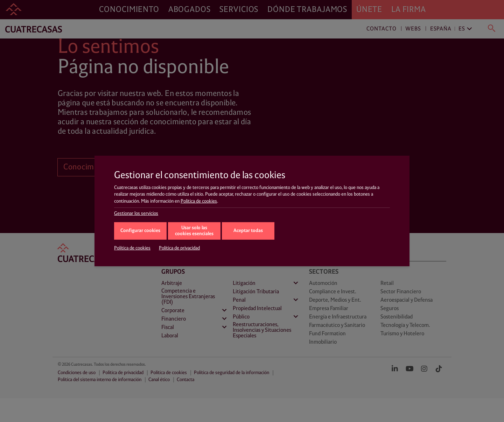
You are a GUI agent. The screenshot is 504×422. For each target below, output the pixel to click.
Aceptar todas (248, 231)
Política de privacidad (179, 248)
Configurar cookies (140, 231)
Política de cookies (199, 201)
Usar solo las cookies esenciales (194, 231)
